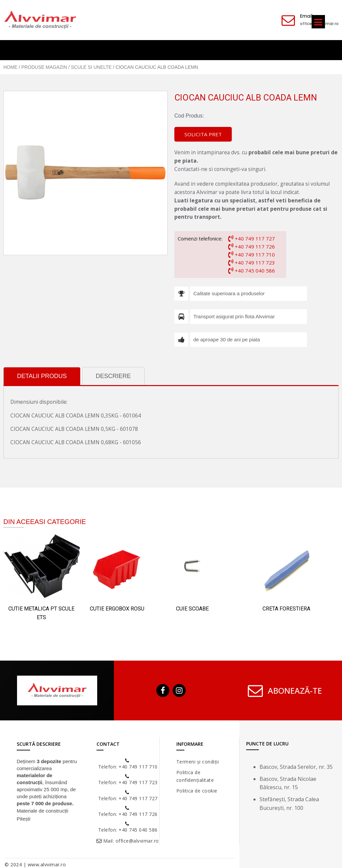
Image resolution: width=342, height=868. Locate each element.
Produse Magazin (44, 67)
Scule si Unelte (91, 67)
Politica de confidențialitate (195, 776)
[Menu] (318, 22)
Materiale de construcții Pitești (42, 815)
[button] (203, 134)
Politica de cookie (197, 791)
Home (10, 67)
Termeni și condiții (198, 762)
